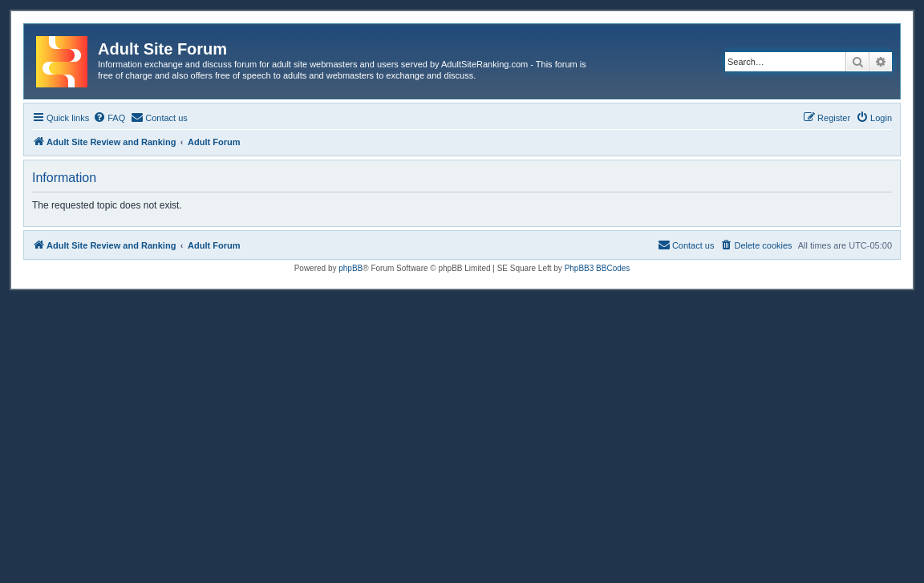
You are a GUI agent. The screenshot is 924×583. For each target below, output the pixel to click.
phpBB (351, 268)
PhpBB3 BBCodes (598, 268)
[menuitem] (109, 118)
